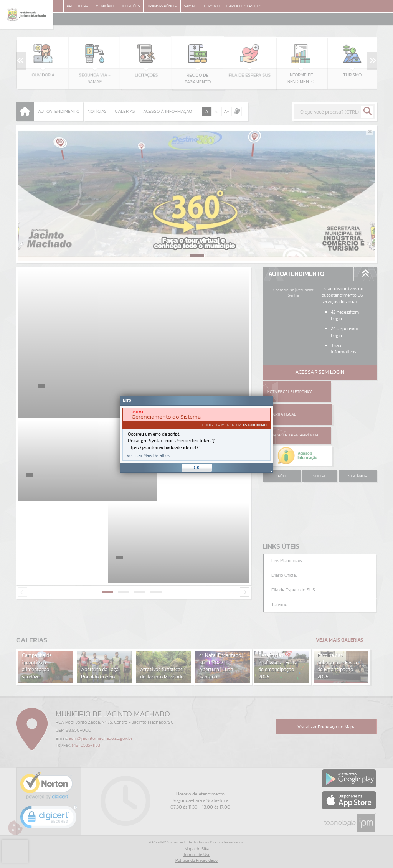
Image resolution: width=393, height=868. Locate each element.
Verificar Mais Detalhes (148, 456)
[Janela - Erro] (196, 434)
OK (197, 467)
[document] (196, 434)
